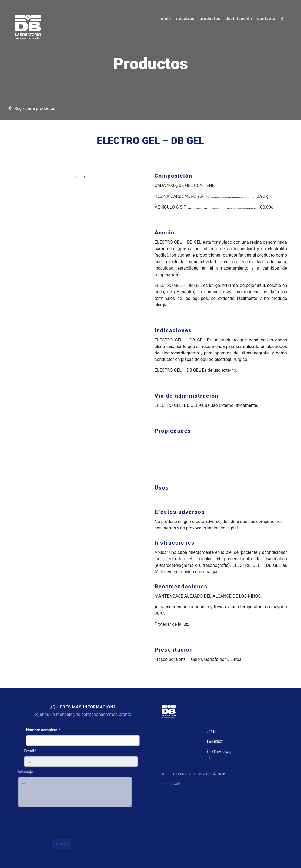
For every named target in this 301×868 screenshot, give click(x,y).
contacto (266, 19)
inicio (165, 19)
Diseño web (173, 784)
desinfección (239, 19)
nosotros (185, 19)
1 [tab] (73, 177)
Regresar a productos (32, 108)
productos (210, 19)
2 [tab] (82, 177)
